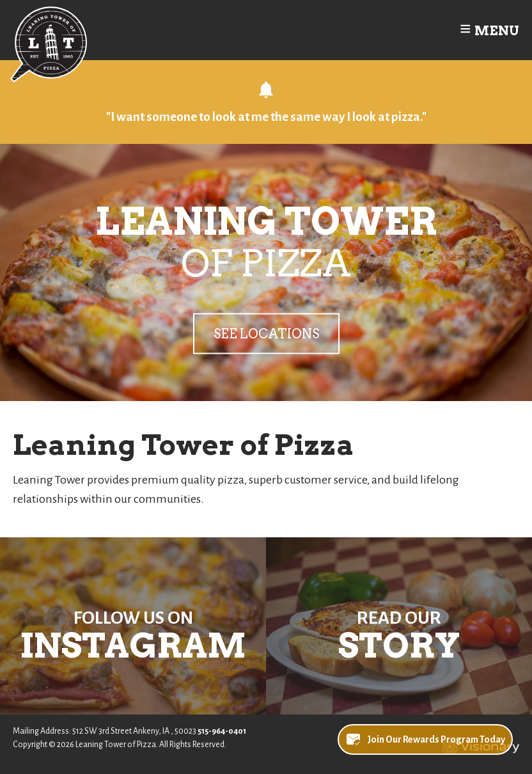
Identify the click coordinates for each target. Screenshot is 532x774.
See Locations (266, 333)
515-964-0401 (222, 731)
